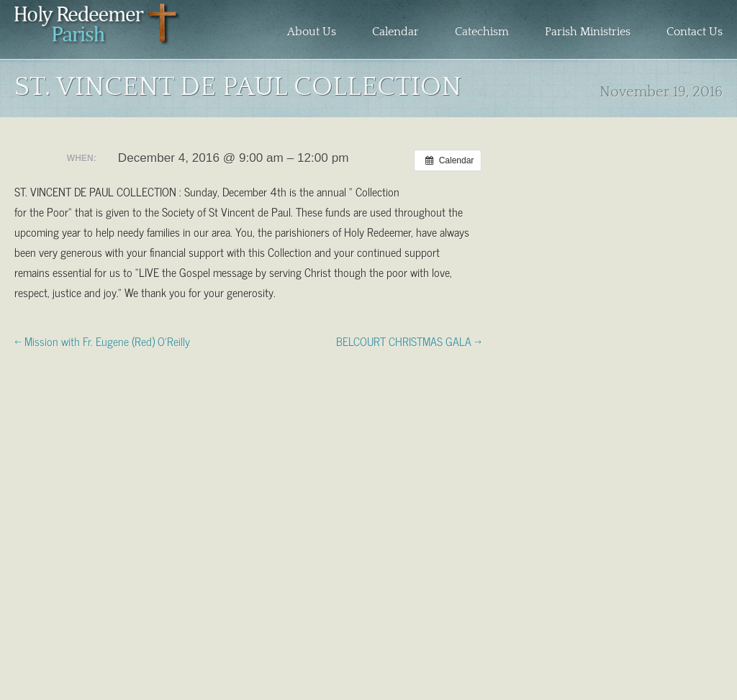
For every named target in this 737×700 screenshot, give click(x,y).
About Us (312, 32)
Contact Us (695, 32)
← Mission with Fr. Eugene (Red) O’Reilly (102, 340)
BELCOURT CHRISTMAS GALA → (409, 340)
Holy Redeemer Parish (98, 33)
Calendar (395, 32)
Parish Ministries (588, 32)
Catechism (482, 32)
